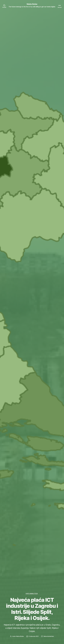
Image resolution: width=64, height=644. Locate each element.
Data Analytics (32, 594)
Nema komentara (49, 636)
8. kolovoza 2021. (34, 636)
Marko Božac (32, 4)
